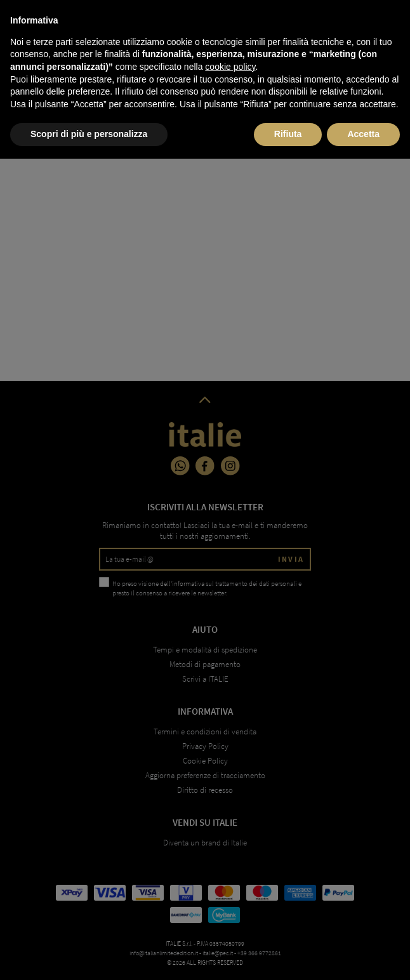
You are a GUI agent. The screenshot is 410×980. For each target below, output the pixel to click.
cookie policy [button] (230, 888)
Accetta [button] (363, 955)
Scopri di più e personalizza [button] (89, 955)
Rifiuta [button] (288, 955)
